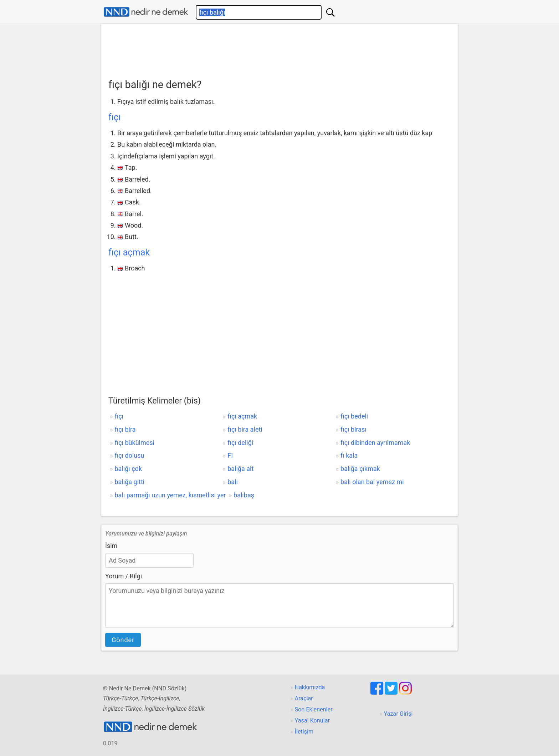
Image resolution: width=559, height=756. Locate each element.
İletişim (304, 732)
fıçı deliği (240, 443)
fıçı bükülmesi (134, 443)
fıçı (114, 117)
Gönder (123, 640)
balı (233, 482)
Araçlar (304, 698)
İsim (111, 546)
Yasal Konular (312, 721)
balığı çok (128, 469)
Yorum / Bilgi (124, 576)
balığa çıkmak (360, 469)
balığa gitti (129, 482)
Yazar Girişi (398, 714)
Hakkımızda (310, 687)
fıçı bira (125, 429)
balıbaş (244, 495)
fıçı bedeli (354, 416)
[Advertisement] (279, 49)
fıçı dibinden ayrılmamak (375, 443)
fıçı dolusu (129, 455)
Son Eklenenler (314, 709)
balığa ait (240, 469)
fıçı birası (353, 429)
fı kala (349, 455)
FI (230, 455)
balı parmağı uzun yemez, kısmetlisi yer (170, 495)
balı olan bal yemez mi (372, 482)
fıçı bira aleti (245, 429)
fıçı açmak (129, 252)
